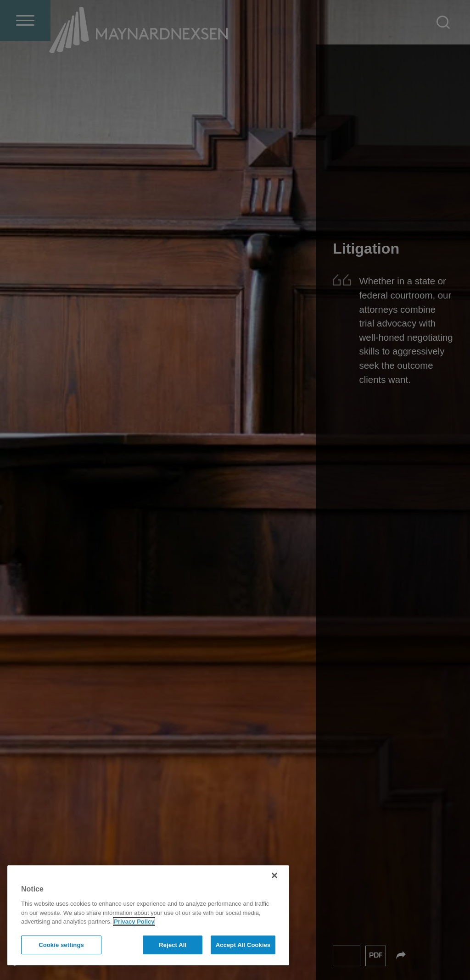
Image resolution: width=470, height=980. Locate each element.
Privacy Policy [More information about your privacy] (134, 922)
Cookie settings (61, 945)
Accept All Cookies (243, 945)
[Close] (274, 875)
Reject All (173, 945)
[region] (148, 915)
